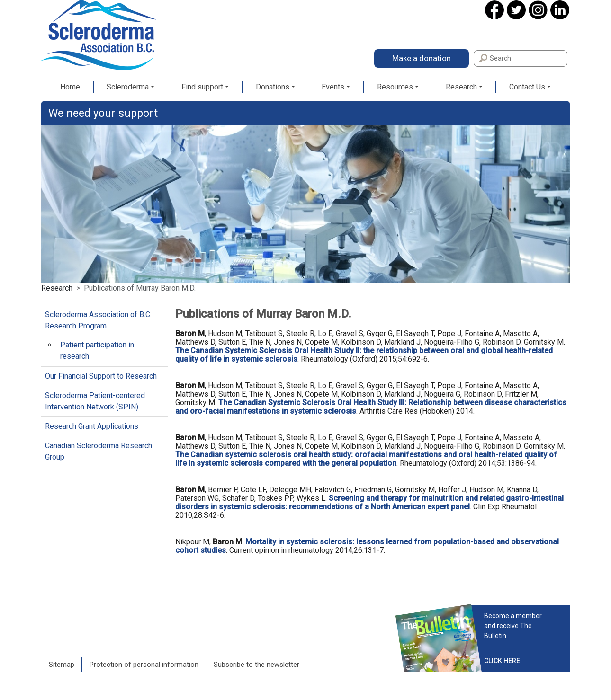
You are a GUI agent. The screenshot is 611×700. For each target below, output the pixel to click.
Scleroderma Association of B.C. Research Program (98, 320)
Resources (395, 87)
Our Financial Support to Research (101, 376)
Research (461, 87)
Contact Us (527, 87)
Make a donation (422, 58)
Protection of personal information (144, 665)
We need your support (103, 113)
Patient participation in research (97, 350)
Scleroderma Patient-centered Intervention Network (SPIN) (95, 401)
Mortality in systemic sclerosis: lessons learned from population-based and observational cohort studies (367, 546)
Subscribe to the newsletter (256, 665)
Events (333, 87)
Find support (202, 87)
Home (70, 87)
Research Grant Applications (92, 426)
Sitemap (62, 665)
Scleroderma (128, 87)
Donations (273, 87)
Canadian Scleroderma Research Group (99, 451)
